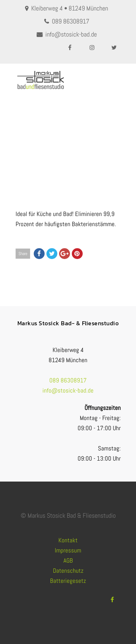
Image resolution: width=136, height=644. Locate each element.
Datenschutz (68, 571)
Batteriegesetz (68, 581)
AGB (68, 560)
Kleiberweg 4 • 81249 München (70, 8)
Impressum (68, 550)
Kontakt (68, 540)
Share (23, 254)
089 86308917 (71, 21)
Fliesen (39, 159)
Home (21, 159)
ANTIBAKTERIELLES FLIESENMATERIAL (86, 159)
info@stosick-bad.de (71, 34)
